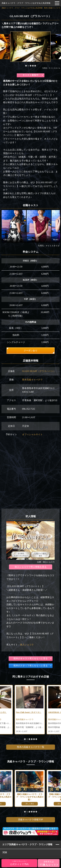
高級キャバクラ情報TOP (30, 820)
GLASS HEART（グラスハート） (39, 371)
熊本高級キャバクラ (32, 380)
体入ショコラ (27, 645)
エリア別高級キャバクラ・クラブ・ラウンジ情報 (27, 844)
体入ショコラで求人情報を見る (31, 567)
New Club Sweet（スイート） (29, 712)
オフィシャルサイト (32, 434)
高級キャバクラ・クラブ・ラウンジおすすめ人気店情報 (26, 3)
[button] (26, 66)
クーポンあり (31, 351)
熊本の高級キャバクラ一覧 (31, 747)
